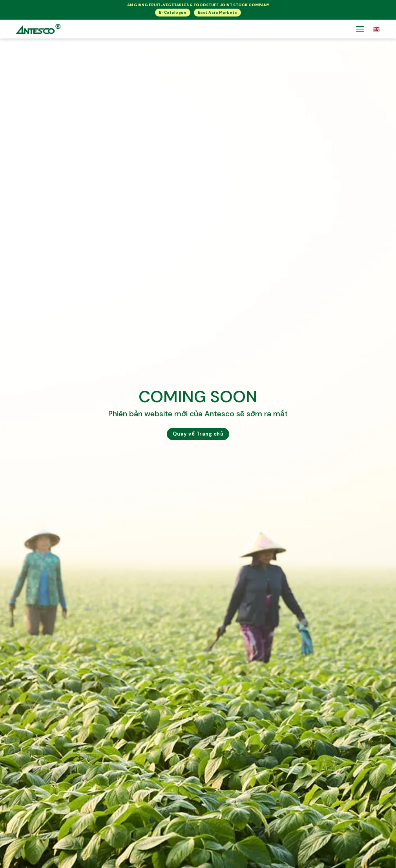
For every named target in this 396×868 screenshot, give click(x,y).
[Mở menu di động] (360, 29)
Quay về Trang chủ (198, 434)
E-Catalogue (173, 12)
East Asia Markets (218, 12)
